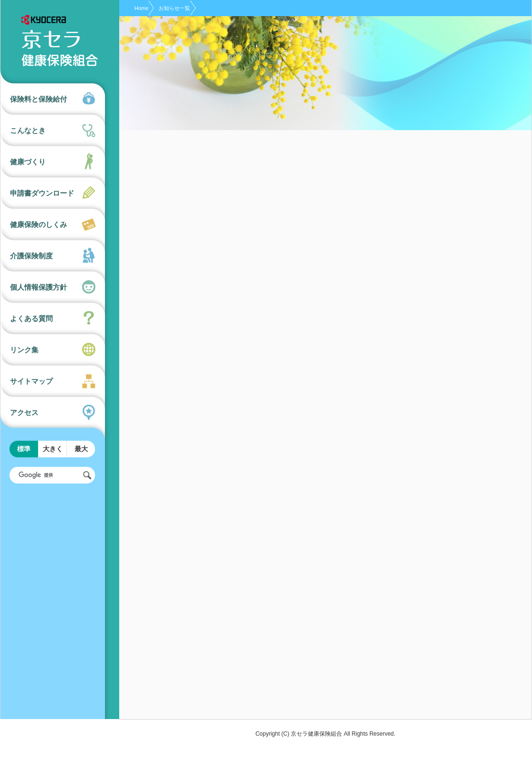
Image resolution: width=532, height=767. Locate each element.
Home (141, 8)
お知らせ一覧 (174, 8)
